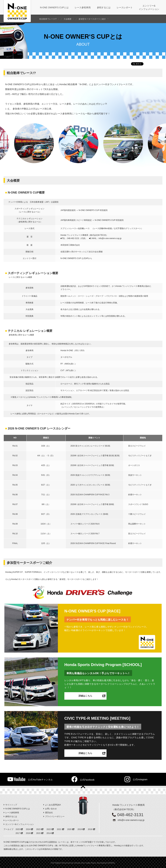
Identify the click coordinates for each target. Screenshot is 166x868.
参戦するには (11, 816)
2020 (69, 829)
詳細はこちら (85, 696)
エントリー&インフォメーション (20, 824)
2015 (38, 833)
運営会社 (49, 813)
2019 (80, 829)
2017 (18, 833)
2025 (18, 829)
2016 (28, 833)
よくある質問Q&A (53, 805)
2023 (38, 829)
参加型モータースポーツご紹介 (92, 19)
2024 (28, 829)
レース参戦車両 (12, 813)
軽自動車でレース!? (48, 19)
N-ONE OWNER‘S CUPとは (18, 809)
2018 (90, 829)
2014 (49, 833)
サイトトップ (11, 805)
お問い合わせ (51, 809)
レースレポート (12, 820)
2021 (59, 829)
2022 (49, 829)
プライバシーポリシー (55, 816)
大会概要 (68, 19)
